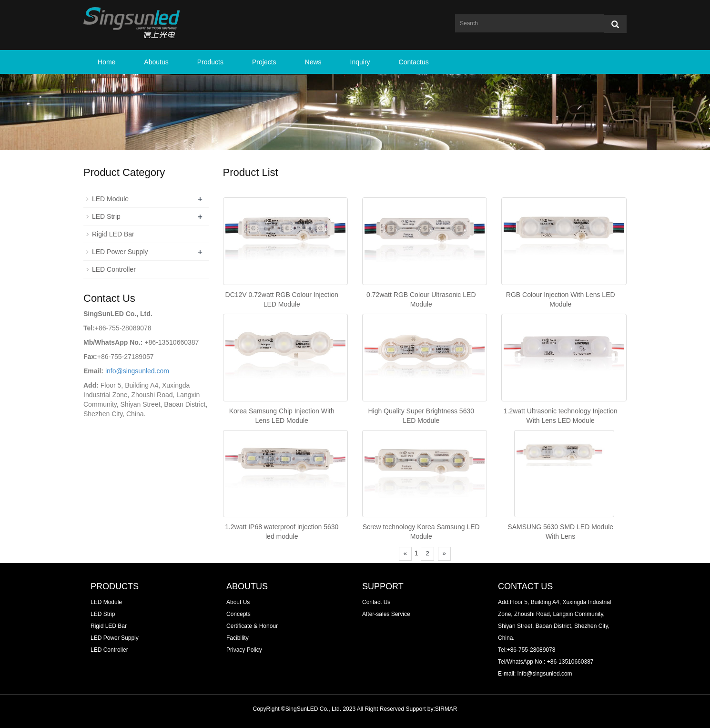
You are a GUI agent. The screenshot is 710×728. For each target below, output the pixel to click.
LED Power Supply (120, 252)
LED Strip (106, 216)
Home (106, 62)
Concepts (238, 614)
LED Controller (114, 269)
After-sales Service (386, 614)
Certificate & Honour (252, 626)
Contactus (414, 62)
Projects (264, 62)
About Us (238, 602)
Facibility (238, 638)
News (313, 62)
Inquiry (360, 62)
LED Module (110, 199)
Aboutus (156, 62)
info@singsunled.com (137, 371)
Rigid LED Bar (113, 234)
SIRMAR (446, 709)
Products (210, 62)
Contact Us (376, 602)
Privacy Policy (244, 650)
